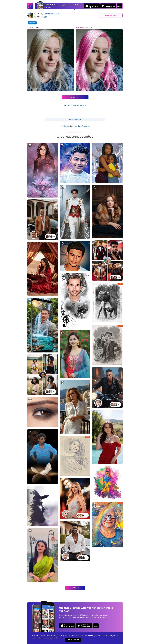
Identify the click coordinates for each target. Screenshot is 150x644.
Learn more (61, 638)
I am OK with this (73, 640)
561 (44, 17)
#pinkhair (32, 23)
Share (111, 15)
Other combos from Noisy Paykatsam (75, 126)
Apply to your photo (75, 97)
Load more (75, 588)
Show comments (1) (75, 120)
